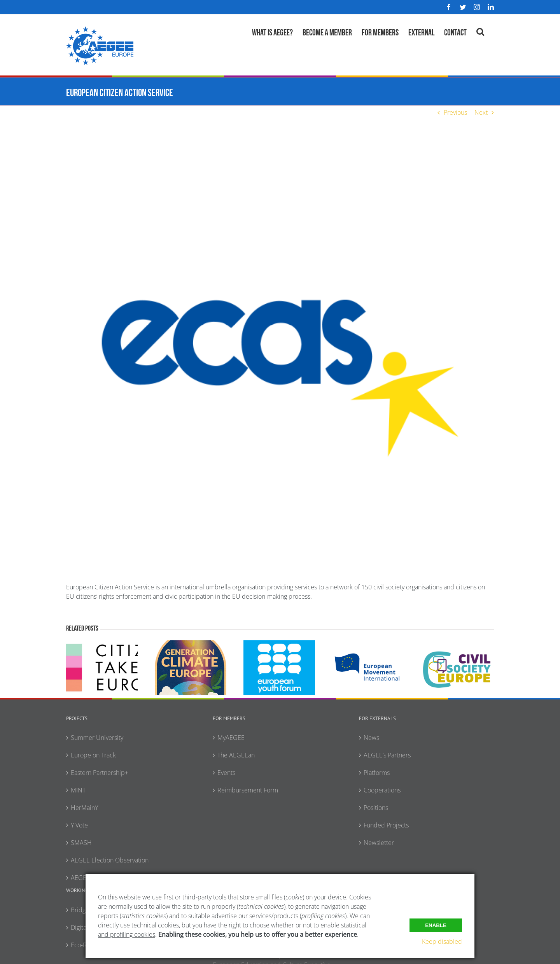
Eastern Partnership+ (100, 773)
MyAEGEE (231, 738)
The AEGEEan (236, 755)
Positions (376, 808)
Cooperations (382, 790)
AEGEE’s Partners (387, 755)
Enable (436, 925)
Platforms (377, 773)
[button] (480, 31)
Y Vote (79, 825)
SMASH (81, 843)
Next (481, 112)
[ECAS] (280, 357)
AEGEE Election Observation (110, 860)
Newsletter (379, 843)
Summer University (97, 738)
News (371, 738)
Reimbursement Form (248, 790)
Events (226, 773)
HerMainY (84, 808)
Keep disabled (442, 941)
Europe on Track (93, 755)
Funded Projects (386, 825)
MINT (78, 790)
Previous (455, 112)
